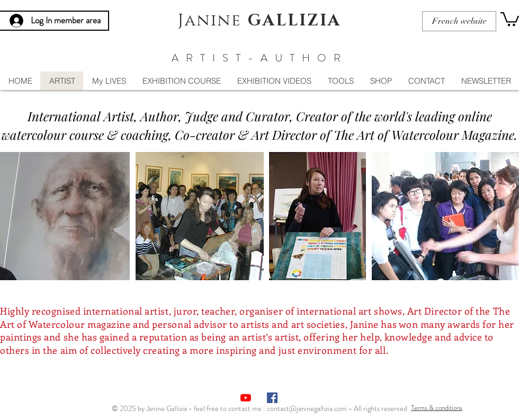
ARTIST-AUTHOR (260, 58)
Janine (259, 21)
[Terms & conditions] (437, 408)
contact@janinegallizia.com (307, 408)
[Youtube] (246, 398)
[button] (510, 18)
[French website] (459, 21)
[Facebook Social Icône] (272, 398)
